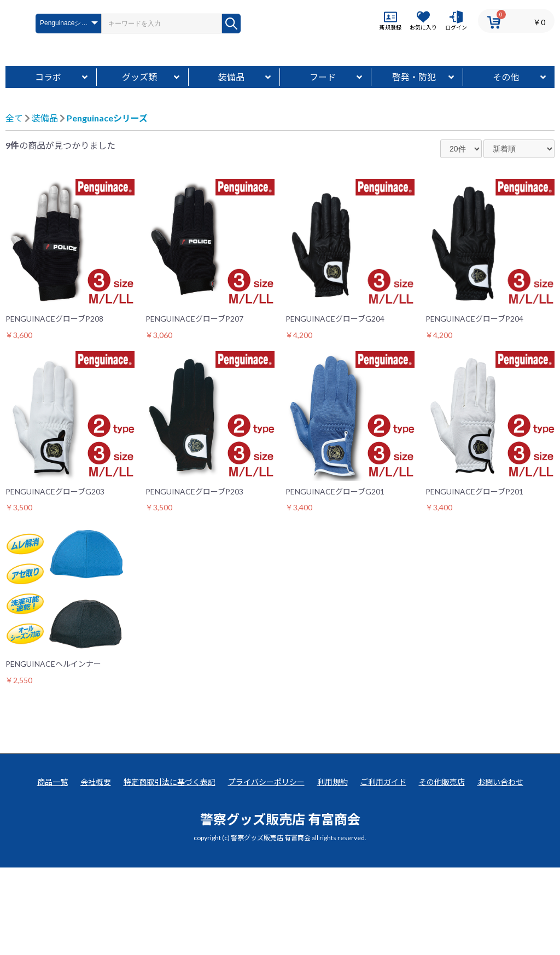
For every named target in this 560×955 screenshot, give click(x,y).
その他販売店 (442, 869)
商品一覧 (52, 869)
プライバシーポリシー (266, 869)
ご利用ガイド (383, 869)
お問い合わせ (500, 869)
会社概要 (96, 869)
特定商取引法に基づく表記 (170, 869)
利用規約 (332, 869)
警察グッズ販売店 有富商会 (280, 906)
